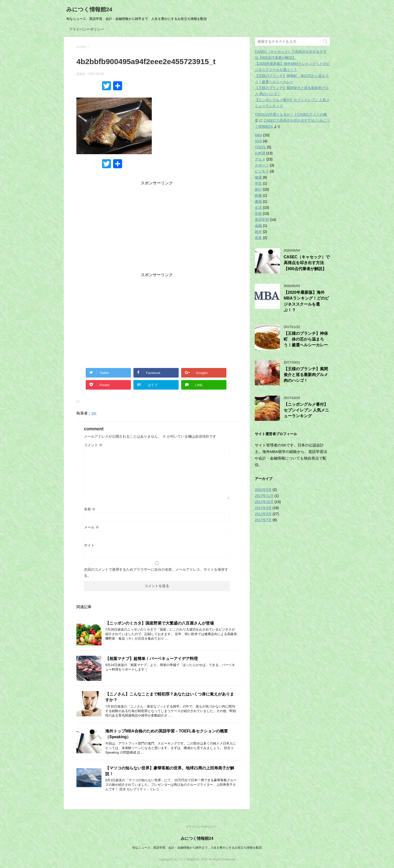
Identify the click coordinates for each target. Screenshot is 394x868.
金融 (258, 226)
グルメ (260, 159)
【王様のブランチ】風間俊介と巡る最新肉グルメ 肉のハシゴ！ (306, 375)
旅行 (258, 189)
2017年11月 (264, 496)
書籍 (258, 201)
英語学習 (262, 220)
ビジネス (262, 171)
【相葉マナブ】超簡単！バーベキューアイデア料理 (152, 659)
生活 (258, 208)
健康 (258, 177)
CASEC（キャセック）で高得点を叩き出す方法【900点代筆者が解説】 (307, 263)
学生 (258, 183)
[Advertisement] (157, 230)
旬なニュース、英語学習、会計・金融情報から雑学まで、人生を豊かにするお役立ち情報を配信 (197, 848)
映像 (258, 195)
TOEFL (260, 147)
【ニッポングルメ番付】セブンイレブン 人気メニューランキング (306, 410)
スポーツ (262, 165)
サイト (89, 545)
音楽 (258, 238)
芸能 (258, 214)
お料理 (260, 153)
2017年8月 (263, 514)
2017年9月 (263, 508)
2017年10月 (264, 502)
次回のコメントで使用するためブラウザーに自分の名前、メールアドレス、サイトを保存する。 (156, 572)
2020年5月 (263, 490)
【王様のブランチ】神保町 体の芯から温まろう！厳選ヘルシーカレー (306, 339)
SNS (258, 141)
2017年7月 (263, 520)
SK (94, 413)
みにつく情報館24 (89, 9)
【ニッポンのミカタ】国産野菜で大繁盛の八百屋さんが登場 (160, 623)
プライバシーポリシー (86, 29)
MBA (259, 135)
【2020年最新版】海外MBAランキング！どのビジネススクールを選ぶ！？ (306, 301)
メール (91, 527)
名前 (90, 509)
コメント (93, 445)
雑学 (258, 232)
